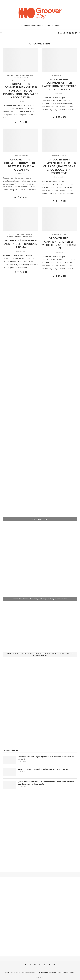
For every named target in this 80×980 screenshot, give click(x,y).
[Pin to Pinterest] (23, 122)
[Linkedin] (67, 33)
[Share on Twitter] (21, 122)
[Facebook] (58, 33)
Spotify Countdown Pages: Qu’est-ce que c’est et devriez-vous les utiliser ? (46, 758)
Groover (10, 972)
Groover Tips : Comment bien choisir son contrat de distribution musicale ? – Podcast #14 (21, 91)
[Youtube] (70, 33)
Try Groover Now (44, 972)
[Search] (79, 33)
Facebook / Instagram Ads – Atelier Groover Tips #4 (21, 244)
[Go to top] (40, 977)
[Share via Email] (26, 122)
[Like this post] (15, 122)
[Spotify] (76, 33)
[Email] (73, 33)
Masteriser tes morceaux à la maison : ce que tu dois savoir (43, 769)
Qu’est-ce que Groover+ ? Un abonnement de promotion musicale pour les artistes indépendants (46, 783)
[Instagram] (64, 33)
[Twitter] (61, 33)
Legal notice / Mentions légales (63, 972)
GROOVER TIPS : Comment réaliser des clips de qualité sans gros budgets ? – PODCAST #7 (59, 166)
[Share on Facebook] (18, 122)
